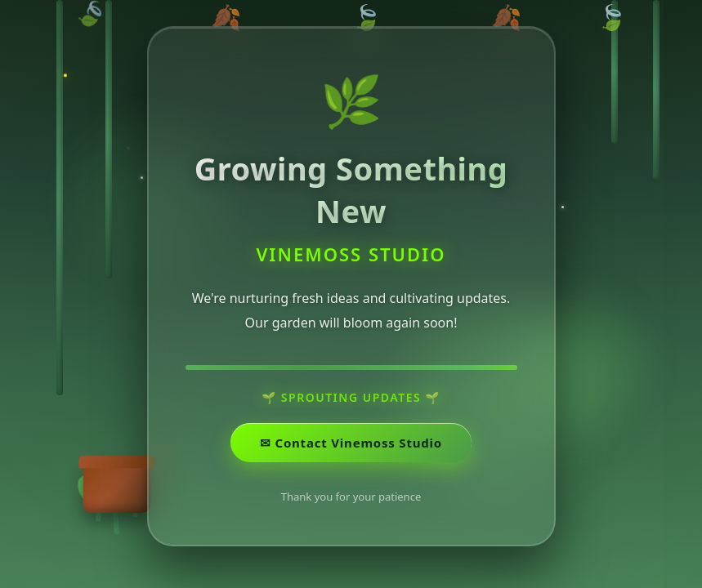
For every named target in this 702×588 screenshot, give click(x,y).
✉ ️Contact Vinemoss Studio (351, 447)
